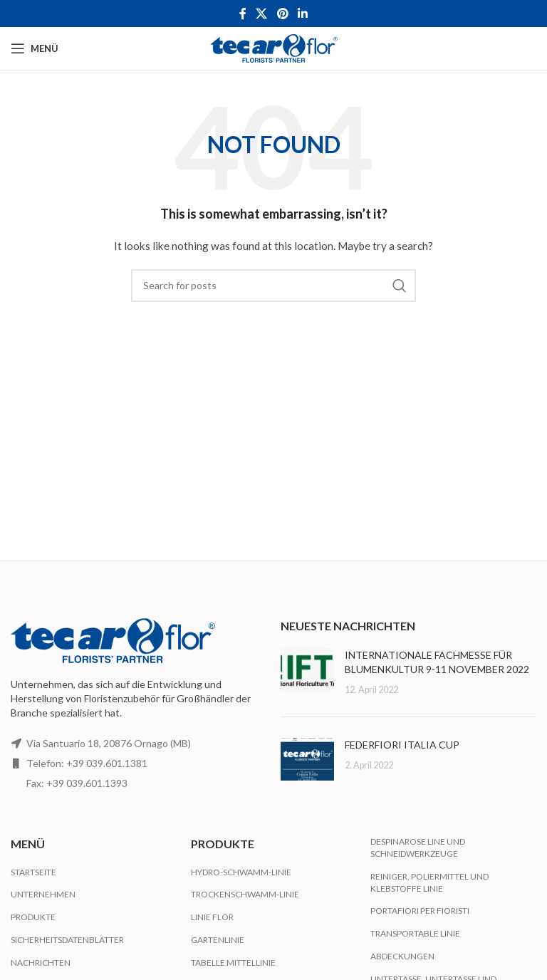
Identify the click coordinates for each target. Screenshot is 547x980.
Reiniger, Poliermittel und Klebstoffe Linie (429, 882)
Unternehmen (43, 894)
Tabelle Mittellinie (233, 963)
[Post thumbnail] (307, 672)
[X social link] (262, 14)
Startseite (33, 872)
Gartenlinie (218, 940)
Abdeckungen (402, 956)
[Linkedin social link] (302, 14)
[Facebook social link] (243, 14)
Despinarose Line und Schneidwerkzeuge (418, 848)
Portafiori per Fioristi (420, 911)
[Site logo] (274, 47)
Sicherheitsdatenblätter (67, 940)
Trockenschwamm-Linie (245, 894)
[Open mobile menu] (35, 48)
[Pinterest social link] (282, 14)
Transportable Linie (415, 933)
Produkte (33, 917)
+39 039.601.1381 (107, 763)
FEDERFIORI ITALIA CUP (402, 745)
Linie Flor (212, 917)
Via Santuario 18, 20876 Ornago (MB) (109, 743)
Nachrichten (41, 963)
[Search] (273, 286)
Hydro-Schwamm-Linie (241, 872)
